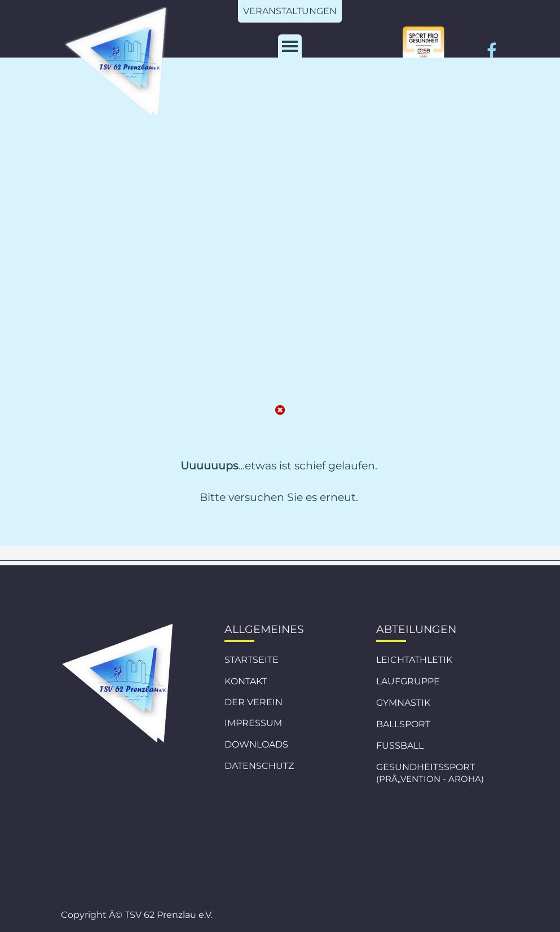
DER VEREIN (253, 702)
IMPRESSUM (253, 723)
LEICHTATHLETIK (414, 660)
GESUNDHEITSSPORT (425, 767)
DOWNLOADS (256, 744)
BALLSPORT (403, 724)
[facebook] (492, 50)
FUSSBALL (400, 746)
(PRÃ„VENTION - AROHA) (430, 779)
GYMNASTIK (403, 703)
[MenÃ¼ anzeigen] (290, 46)
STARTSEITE (252, 660)
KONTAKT (246, 681)
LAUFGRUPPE (408, 681)
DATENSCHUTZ (259, 766)
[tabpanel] (279, 502)
